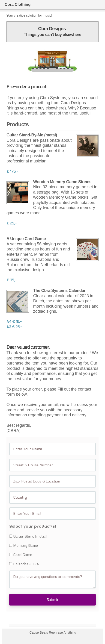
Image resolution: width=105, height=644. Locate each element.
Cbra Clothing (18, 4)
